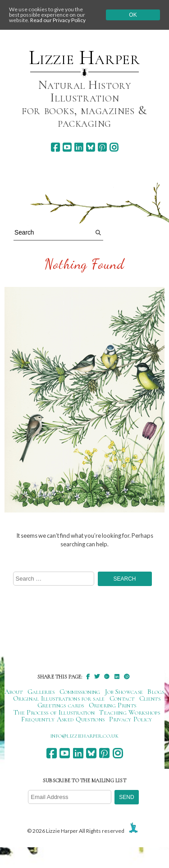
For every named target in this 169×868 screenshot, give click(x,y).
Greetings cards (61, 705)
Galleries (41, 692)
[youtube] (67, 147)
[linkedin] (79, 147)
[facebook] (55, 147)
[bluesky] (90, 147)
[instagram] (114, 147)
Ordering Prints (113, 705)
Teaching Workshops (130, 712)
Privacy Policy (130, 719)
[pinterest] (102, 147)
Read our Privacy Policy (58, 20)
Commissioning (80, 692)
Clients (150, 698)
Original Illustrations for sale (59, 698)
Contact (122, 698)
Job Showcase (124, 692)
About (14, 692)
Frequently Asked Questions (63, 719)
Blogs (156, 692)
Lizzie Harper (84, 58)
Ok (133, 15)
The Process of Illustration (54, 712)
